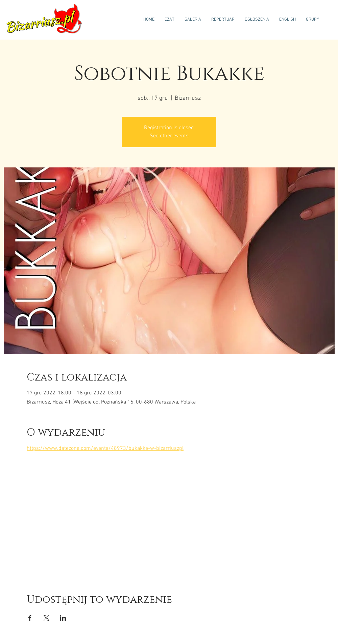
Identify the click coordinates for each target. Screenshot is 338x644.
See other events (169, 136)
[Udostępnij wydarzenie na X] (46, 618)
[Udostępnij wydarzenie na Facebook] (30, 618)
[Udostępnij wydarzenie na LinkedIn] (63, 618)
